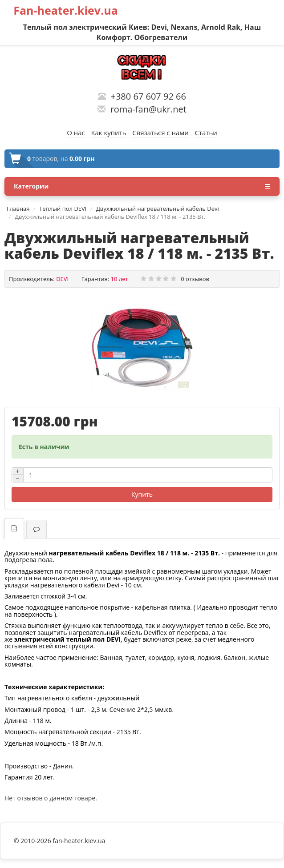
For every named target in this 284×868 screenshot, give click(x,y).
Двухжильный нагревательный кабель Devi (158, 209)
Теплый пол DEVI (63, 209)
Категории (142, 186)
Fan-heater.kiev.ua (66, 10)
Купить (142, 494)
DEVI (62, 279)
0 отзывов (195, 279)
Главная (18, 209)
